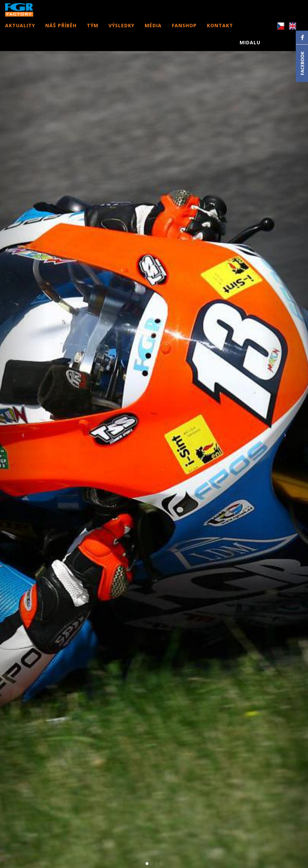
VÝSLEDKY (121, 32)
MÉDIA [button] (153, 32)
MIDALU (250, 49)
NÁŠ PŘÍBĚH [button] (61, 32)
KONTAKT (220, 32)
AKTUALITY (20, 32)
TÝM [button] (93, 32)
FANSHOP (184, 32)
